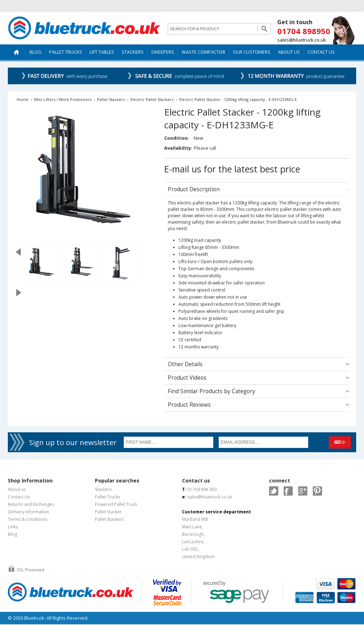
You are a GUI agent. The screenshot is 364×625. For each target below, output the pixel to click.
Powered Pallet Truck (116, 504)
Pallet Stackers (111, 99)
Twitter (274, 491)
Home (23, 99)
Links (13, 527)
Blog (12, 534)
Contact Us (19, 497)
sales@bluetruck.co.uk (302, 40)
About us (17, 489)
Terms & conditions (28, 519)
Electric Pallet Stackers (152, 99)
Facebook (288, 491)
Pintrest (317, 491)
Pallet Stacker (108, 512)
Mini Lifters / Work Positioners (63, 99)
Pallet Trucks (108, 497)
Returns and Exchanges (31, 504)
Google (303, 491)
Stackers (103, 489)
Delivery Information (28, 512)
